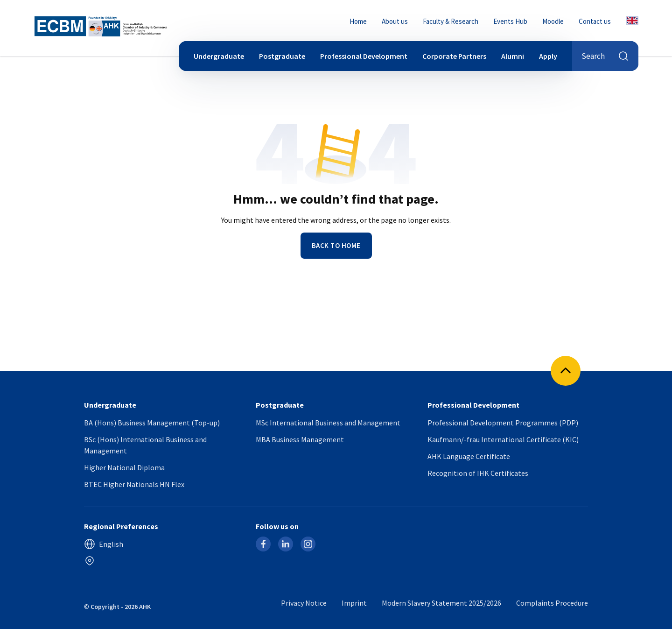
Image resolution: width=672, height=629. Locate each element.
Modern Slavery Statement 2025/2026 (441, 603)
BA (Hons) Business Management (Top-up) (152, 423)
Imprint (354, 603)
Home (358, 21)
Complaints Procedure (552, 603)
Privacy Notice (304, 603)
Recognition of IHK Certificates (478, 473)
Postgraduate (282, 56)
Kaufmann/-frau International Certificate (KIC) (503, 439)
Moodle (553, 21)
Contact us (595, 21)
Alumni (513, 56)
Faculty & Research (451, 21)
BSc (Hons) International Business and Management (145, 445)
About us (395, 21)
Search (605, 56)
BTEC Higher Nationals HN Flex (134, 484)
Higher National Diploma (124, 467)
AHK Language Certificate (469, 456)
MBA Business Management (300, 439)
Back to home (336, 245)
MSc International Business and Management (328, 423)
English (104, 544)
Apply (548, 56)
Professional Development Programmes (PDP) (503, 423)
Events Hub (510, 21)
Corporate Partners (454, 56)
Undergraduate (219, 56)
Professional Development (364, 56)
